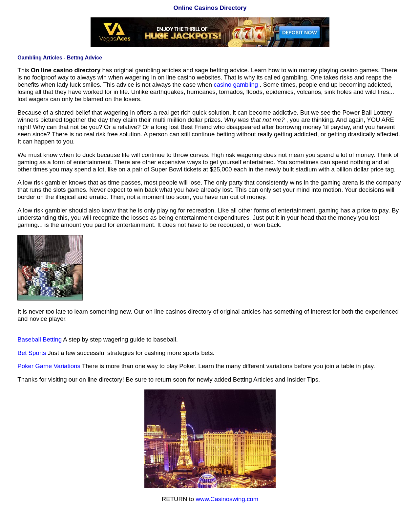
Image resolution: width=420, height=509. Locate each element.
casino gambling (236, 85)
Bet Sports (32, 353)
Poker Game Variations (49, 366)
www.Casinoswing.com (227, 499)
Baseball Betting (40, 339)
